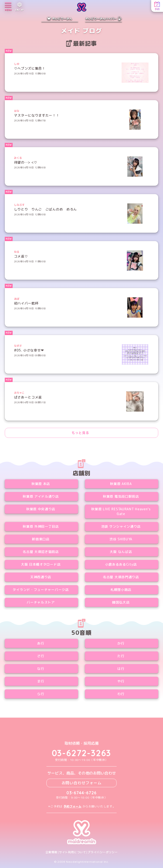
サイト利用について (72, 852)
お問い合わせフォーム (82, 783)
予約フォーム (73, 806)
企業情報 (51, 852)
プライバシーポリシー (103, 852)
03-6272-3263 (82, 753)
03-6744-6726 (81, 793)
